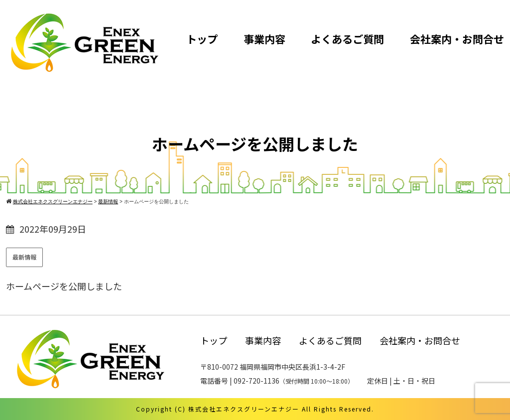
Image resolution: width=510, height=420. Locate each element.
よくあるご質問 (347, 39)
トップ (202, 39)
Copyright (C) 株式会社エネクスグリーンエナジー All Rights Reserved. (255, 409)
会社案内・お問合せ (457, 39)
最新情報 (24, 257)
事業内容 (264, 39)
